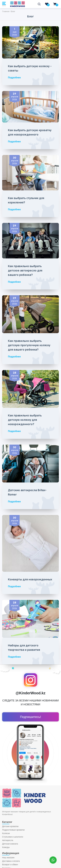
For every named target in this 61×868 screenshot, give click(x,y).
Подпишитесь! (31, 717)
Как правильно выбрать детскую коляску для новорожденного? (25, 420)
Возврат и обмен (10, 865)
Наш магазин (8, 858)
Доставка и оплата (11, 861)
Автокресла (8, 840)
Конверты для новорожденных (30, 580)
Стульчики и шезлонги (13, 837)
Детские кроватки (10, 826)
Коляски (6, 833)
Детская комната (10, 844)
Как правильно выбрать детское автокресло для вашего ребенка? (25, 271)
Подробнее (14, 78)
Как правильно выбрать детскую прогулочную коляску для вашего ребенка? (29, 345)
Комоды (6, 847)
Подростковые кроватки (13, 830)
